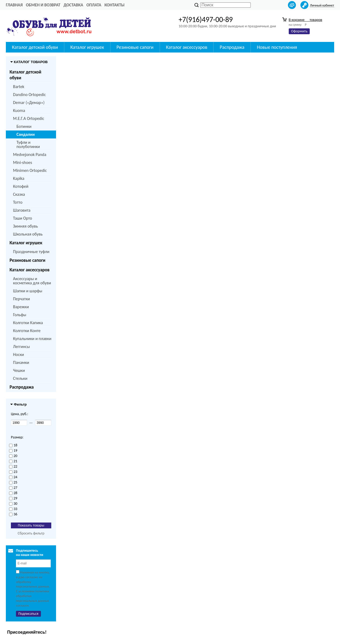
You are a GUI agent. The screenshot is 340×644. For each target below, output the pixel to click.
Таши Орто (23, 218)
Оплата (94, 5)
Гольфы (20, 315)
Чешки (19, 370)
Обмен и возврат (43, 5)
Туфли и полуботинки (28, 144)
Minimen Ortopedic (30, 170)
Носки (18, 354)
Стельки (20, 378)
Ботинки (24, 126)
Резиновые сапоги (27, 260)
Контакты (114, 5)
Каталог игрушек (26, 243)
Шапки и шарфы (28, 291)
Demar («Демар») (29, 103)
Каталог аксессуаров (29, 270)
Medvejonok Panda (30, 155)
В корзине (305, 20)
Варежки (21, 307)
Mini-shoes (23, 162)
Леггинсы (21, 347)
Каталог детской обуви (25, 75)
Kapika (19, 178)
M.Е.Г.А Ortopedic (29, 118)
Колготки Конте (27, 331)
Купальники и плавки (32, 339)
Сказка (19, 194)
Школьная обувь (28, 234)
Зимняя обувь (25, 226)
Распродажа (22, 387)
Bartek (19, 87)
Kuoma (19, 110)
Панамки (21, 362)
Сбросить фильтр (31, 533)
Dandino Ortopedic (29, 95)
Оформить (299, 31)
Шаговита (22, 210)
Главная (14, 5)
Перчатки (22, 299)
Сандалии (26, 134)
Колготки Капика (28, 323)
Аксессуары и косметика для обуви (32, 281)
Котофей (21, 186)
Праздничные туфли (31, 252)
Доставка (73, 5)
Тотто (18, 202)
